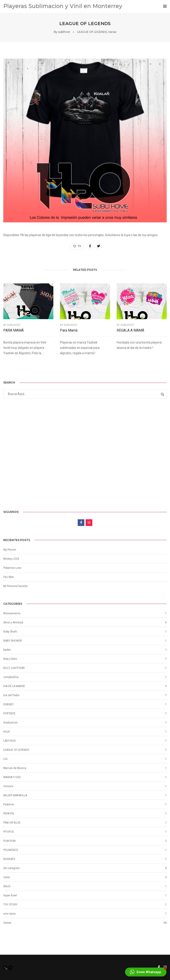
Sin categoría (11, 868)
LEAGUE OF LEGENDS (92, 32)
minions (8, 786)
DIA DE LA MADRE (14, 686)
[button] (146, 972)
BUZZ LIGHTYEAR (14, 668)
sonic (7, 877)
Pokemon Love (12, 568)
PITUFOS (9, 832)
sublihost (64, 32)
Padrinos (9, 804)
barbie (7, 650)
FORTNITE (9, 713)
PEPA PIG (9, 814)
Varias (112, 32)
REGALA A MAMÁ (130, 330)
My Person (10, 550)
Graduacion (10, 723)
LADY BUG (10, 741)
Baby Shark (10, 632)
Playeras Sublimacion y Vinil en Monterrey (63, 6)
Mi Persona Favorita (15, 586)
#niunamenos (12, 613)
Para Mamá (69, 330)
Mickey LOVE (11, 559)
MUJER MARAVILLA (15, 795)
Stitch (7, 886)
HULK (7, 732)
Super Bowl (10, 895)
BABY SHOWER (13, 641)
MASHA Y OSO (12, 777)
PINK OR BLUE (12, 823)
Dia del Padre (11, 695)
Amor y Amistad (13, 622)
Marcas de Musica (15, 768)
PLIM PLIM (9, 841)
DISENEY (9, 704)
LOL (6, 759)
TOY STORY (10, 905)
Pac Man (9, 577)
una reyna (9, 914)
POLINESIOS (11, 850)
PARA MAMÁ (14, 330)
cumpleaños (11, 677)
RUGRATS (9, 859)
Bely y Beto (10, 659)
